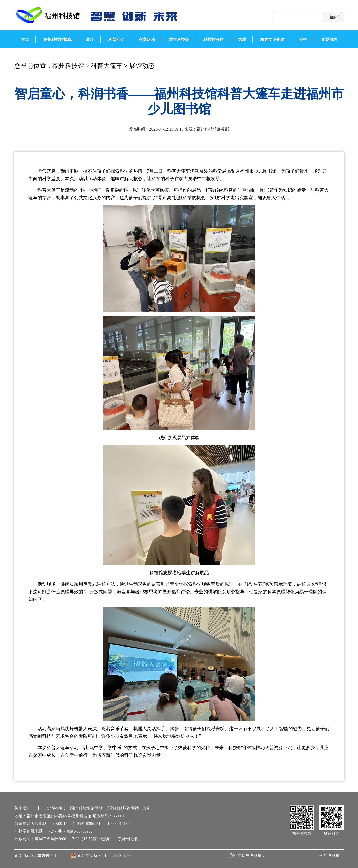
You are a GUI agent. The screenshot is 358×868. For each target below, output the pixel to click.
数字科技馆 (179, 39)
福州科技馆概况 (58, 39)
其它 (147, 808)
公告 (303, 39)
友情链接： (56, 808)
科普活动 (116, 39)
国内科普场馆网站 (86, 808)
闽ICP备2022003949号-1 (35, 855)
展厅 (90, 39)
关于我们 (23, 808)
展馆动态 (142, 66)
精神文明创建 (272, 39)
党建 (242, 39)
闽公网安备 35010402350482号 (104, 855)
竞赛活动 (147, 39)
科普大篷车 (107, 66)
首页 (25, 39)
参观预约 (329, 39)
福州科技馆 (68, 66)
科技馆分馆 (214, 39)
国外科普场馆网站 (123, 808)
